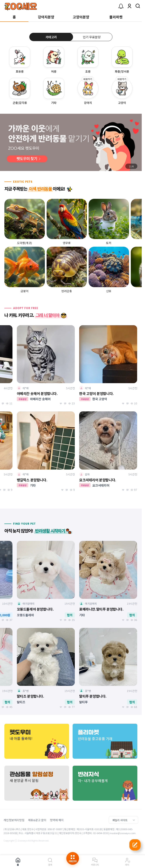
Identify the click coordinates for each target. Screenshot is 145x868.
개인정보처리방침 (14, 820)
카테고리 (51, 37)
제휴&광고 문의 (37, 820)
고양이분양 (81, 17)
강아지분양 (46, 17)
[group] (71, 142)
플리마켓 (116, 17)
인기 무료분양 (92, 37)
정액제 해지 (57, 820)
